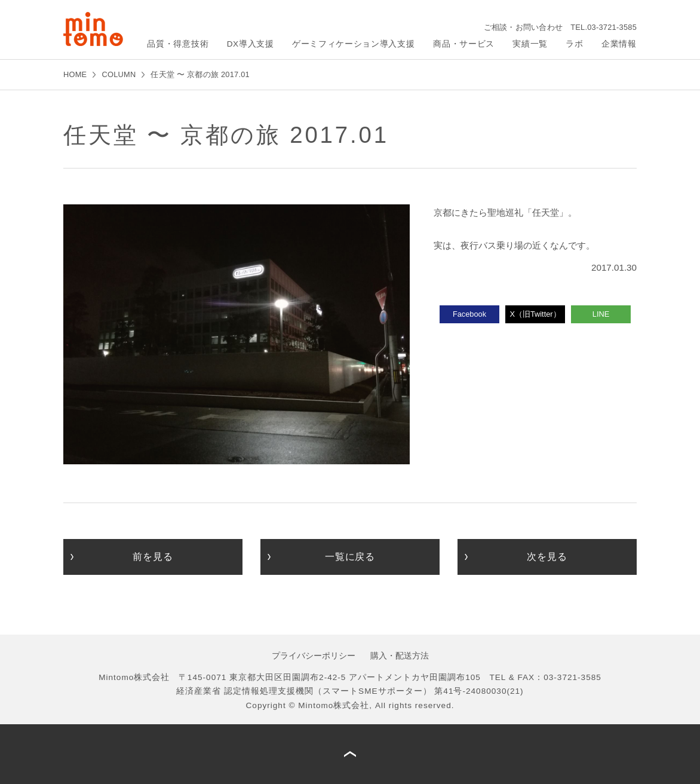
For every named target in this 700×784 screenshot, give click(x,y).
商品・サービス (464, 44)
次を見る (547, 557)
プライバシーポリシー (314, 656)
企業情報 (619, 44)
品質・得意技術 (178, 44)
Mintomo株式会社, (335, 705)
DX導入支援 (251, 44)
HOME (75, 74)
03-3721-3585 (612, 27)
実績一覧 (530, 44)
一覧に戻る (350, 557)
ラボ (574, 44)
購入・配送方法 (400, 656)
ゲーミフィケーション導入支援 (354, 44)
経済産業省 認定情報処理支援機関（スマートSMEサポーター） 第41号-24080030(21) (350, 691)
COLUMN (119, 74)
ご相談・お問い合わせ (524, 27)
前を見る (153, 557)
